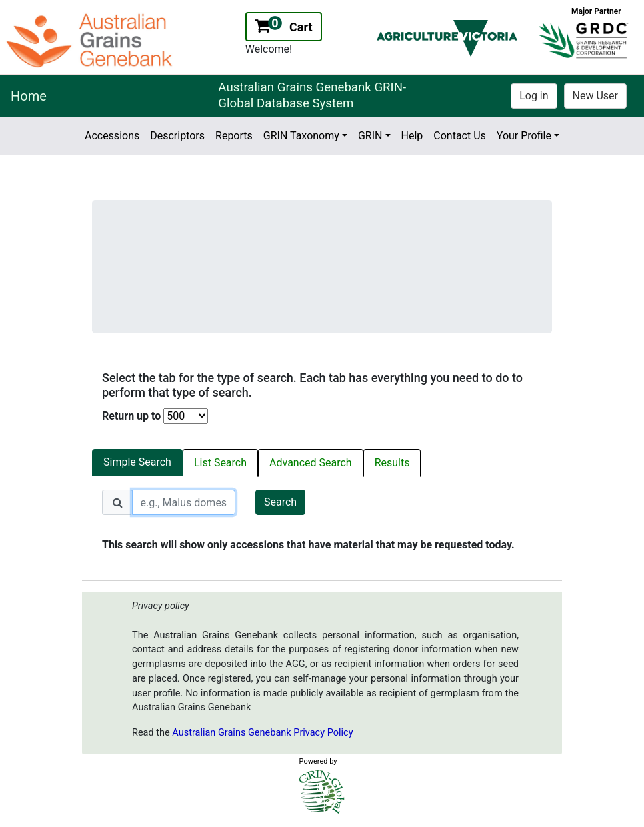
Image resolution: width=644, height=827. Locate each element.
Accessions (112, 136)
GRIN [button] (370, 136)
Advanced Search (311, 463)
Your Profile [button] (524, 136)
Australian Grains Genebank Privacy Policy (262, 733)
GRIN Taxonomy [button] (301, 136)
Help (412, 136)
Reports (234, 136)
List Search (220, 463)
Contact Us (460, 136)
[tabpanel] (322, 521)
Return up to (131, 416)
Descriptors (177, 136)
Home (29, 96)
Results (392, 463)
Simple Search (137, 462)
